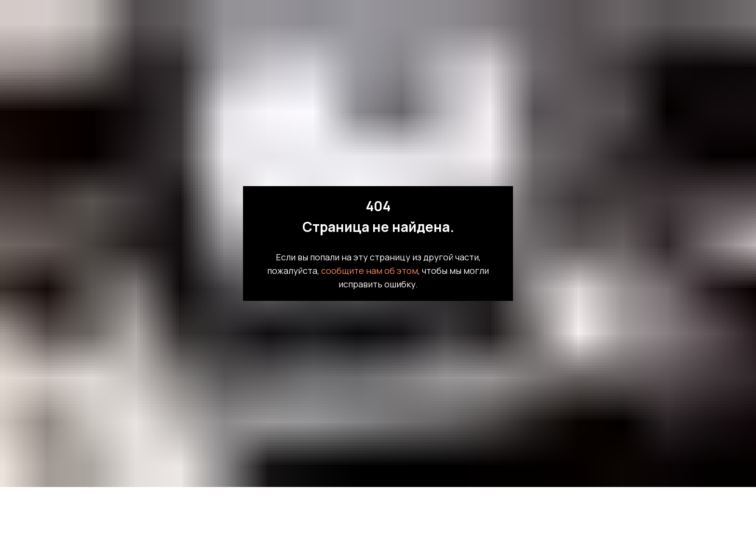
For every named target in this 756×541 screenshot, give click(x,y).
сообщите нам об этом (370, 270)
